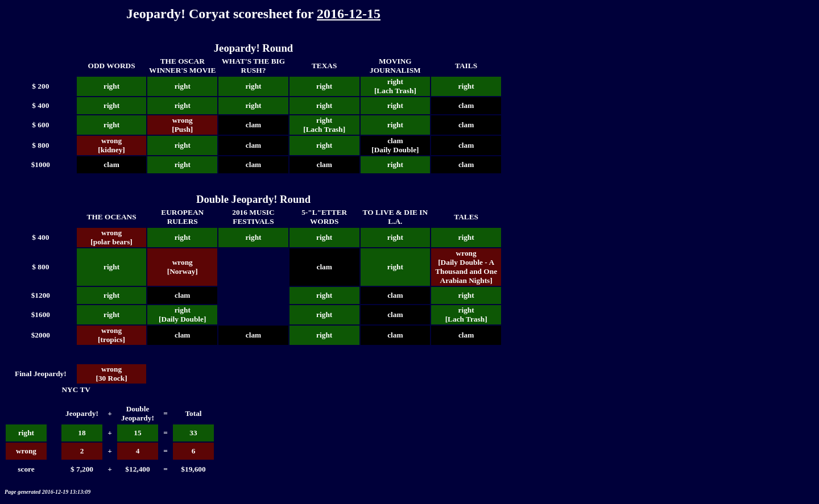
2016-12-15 (349, 14)
